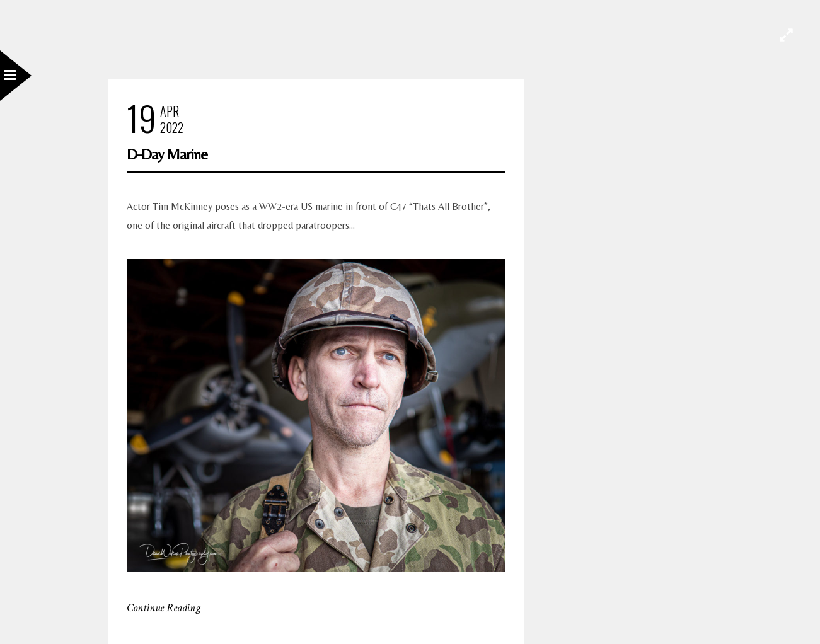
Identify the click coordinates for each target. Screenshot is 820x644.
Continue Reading (164, 608)
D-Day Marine (167, 154)
